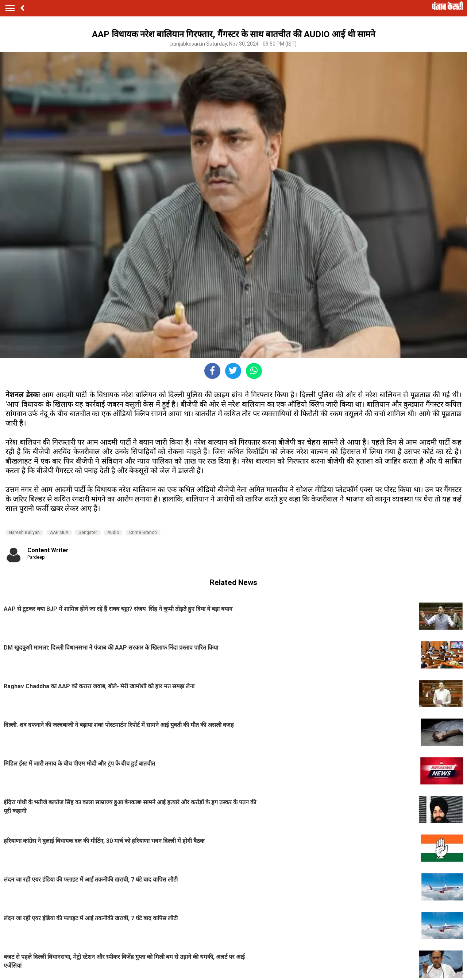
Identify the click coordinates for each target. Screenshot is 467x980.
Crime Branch (143, 532)
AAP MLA (59, 532)
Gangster (88, 532)
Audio (113, 532)
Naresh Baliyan (24, 532)
